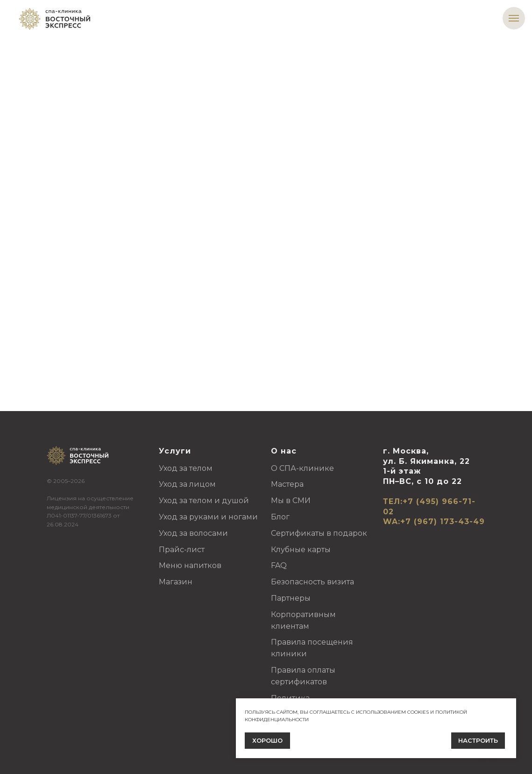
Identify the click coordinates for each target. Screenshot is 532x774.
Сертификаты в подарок (319, 533)
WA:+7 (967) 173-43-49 (434, 522)
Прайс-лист (182, 550)
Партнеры (291, 598)
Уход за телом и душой (204, 501)
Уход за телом (186, 468)
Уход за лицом (187, 484)
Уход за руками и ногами (208, 517)
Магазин (176, 582)
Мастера (287, 484)
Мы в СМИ (291, 501)
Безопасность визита (312, 582)
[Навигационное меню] (514, 18)
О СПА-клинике (302, 468)
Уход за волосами (193, 533)
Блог (280, 517)
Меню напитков (190, 565)
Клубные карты (301, 550)
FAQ (279, 565)
